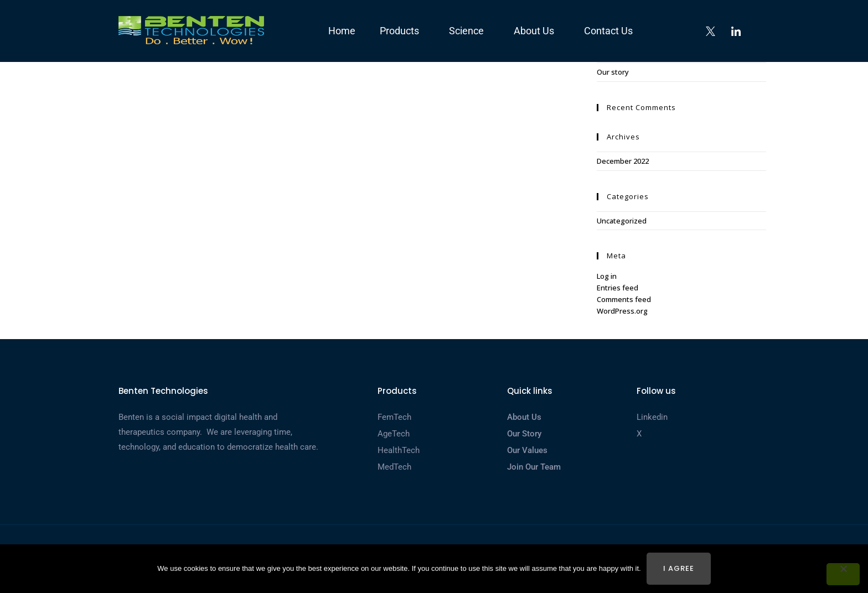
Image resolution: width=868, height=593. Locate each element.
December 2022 (623, 161)
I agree (679, 568)
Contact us (608, 31)
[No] (843, 574)
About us (537, 31)
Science (469, 31)
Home (342, 31)
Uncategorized (622, 221)
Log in (607, 276)
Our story (613, 72)
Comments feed (624, 299)
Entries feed (618, 288)
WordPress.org (622, 311)
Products (402, 31)
